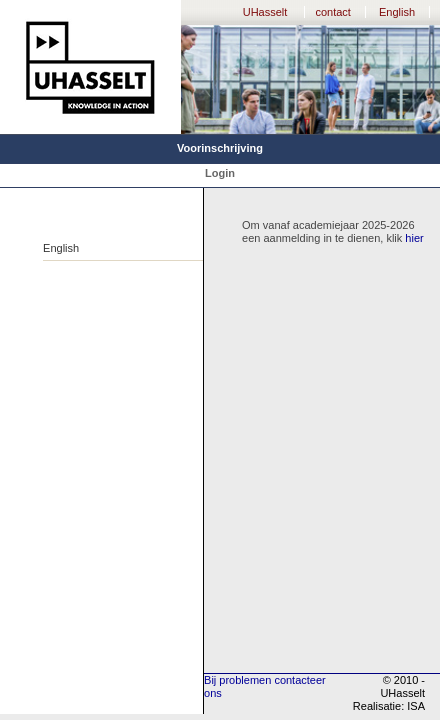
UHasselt (265, 12)
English (397, 12)
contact (332, 12)
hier (414, 238)
